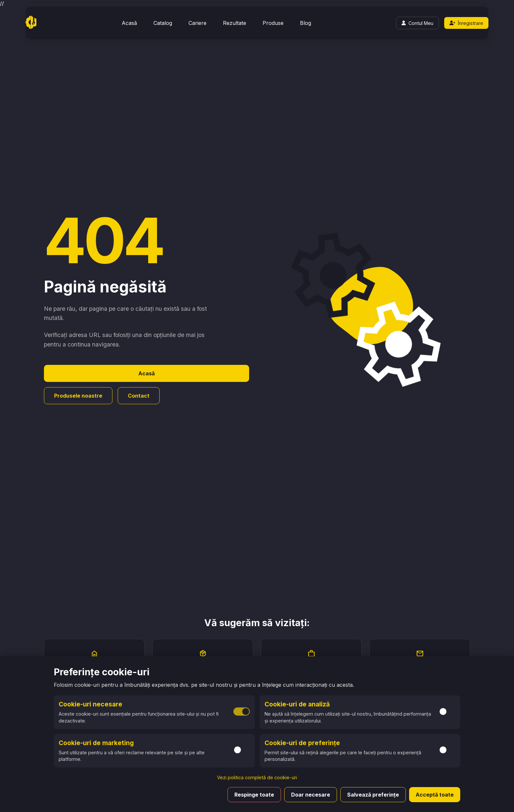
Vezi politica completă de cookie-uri (257, 777)
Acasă (129, 23)
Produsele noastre (78, 396)
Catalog (163, 23)
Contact (139, 396)
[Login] (417, 23)
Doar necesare (311, 795)
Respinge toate (254, 795)
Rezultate (235, 23)
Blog (306, 23)
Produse (273, 23)
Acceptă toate (435, 795)
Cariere (198, 23)
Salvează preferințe (373, 795)
